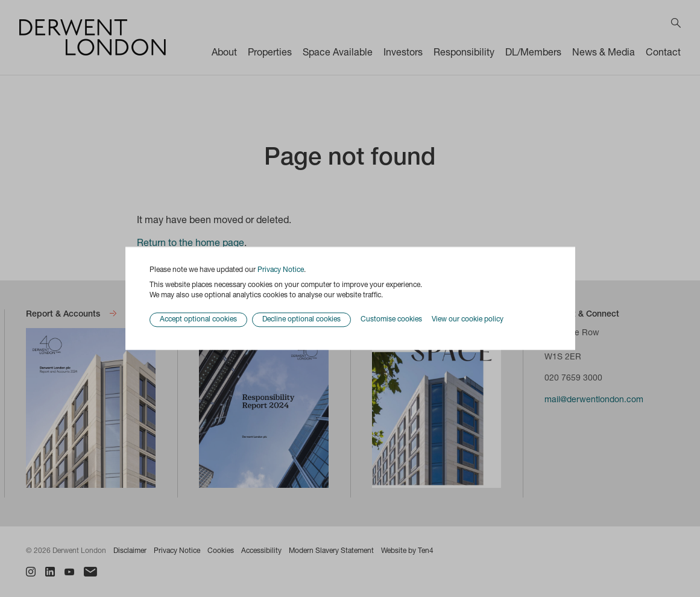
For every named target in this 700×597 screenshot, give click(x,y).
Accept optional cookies (198, 320)
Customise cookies (391, 320)
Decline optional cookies (301, 320)
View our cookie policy (468, 320)
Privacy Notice (281, 270)
